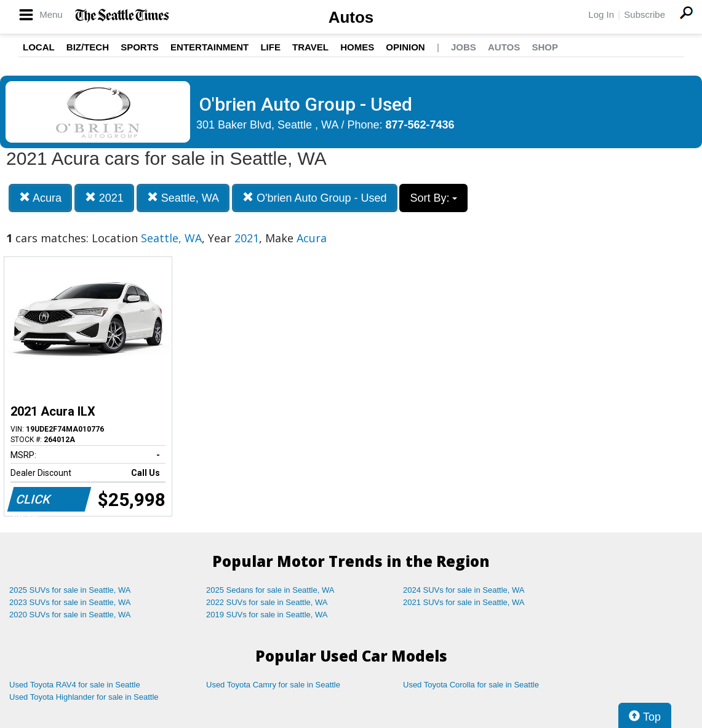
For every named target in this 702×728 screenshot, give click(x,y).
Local (39, 47)
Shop (545, 47)
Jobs (464, 47)
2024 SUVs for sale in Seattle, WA (464, 590)
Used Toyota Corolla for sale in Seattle (471, 685)
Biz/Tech (88, 47)
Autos (351, 17)
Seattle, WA (183, 198)
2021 (104, 198)
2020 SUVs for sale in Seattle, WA (70, 615)
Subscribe (644, 14)
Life (270, 47)
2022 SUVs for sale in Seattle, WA (267, 602)
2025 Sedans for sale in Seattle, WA (270, 590)
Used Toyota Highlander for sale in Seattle (84, 697)
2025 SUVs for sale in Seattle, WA (70, 590)
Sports (140, 47)
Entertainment (209, 47)
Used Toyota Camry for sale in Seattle (273, 685)
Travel (310, 47)
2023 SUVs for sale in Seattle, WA (70, 602)
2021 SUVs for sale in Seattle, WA (464, 602)
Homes (357, 47)
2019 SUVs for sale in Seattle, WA (267, 615)
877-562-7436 (420, 125)
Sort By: (433, 198)
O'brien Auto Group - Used (315, 198)
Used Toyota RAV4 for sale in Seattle (75, 685)
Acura (40, 198)
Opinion (405, 47)
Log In (601, 14)
